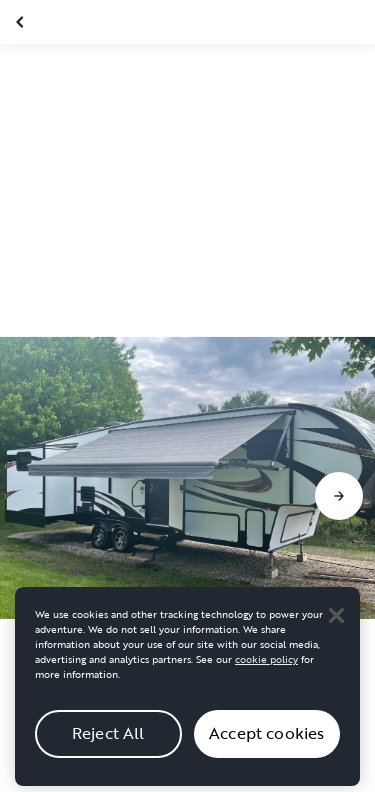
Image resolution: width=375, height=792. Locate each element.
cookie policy (266, 674)
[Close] (336, 630)
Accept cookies (266, 749)
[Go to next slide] (339, 496)
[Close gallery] (22, 22)
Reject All (108, 749)
